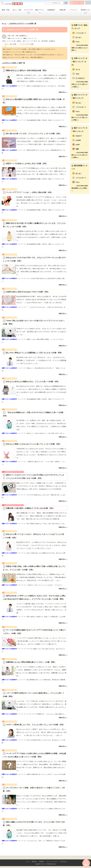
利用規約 (41, 862)
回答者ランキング (85, 11)
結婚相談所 (51, 10)
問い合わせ (64, 862)
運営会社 (34, 862)
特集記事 (63, 10)
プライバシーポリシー (52, 862)
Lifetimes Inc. (44, 864)
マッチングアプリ (28, 11)
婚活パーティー (40, 11)
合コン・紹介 (17, 10)
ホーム (28, 862)
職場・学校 (6, 10)
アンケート (74, 10)
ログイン (88, 3)
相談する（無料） (77, 3)
